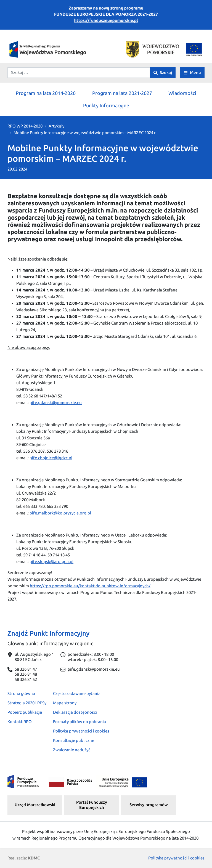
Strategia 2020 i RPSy (27, 703)
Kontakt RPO (20, 722)
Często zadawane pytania (77, 693)
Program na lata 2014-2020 (46, 93)
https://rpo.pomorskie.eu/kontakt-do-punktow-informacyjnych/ (90, 586)
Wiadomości (182, 93)
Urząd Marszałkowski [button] (35, 805)
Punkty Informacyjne (106, 105)
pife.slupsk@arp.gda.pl (51, 562)
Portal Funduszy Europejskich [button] (92, 805)
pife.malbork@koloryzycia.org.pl (60, 513)
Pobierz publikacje (25, 712)
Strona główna (21, 693)
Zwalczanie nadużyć (72, 750)
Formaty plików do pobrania (79, 722)
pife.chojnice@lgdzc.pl (51, 458)
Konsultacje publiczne (74, 740)
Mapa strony (65, 703)
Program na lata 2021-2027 (122, 93)
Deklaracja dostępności (75, 712)
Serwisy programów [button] (149, 805)
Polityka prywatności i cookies (81, 731)
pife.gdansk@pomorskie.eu (56, 403)
